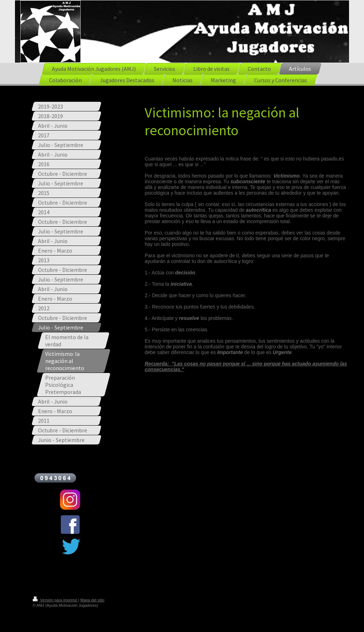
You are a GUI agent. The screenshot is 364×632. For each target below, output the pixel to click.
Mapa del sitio (92, 600)
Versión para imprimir (55, 600)
